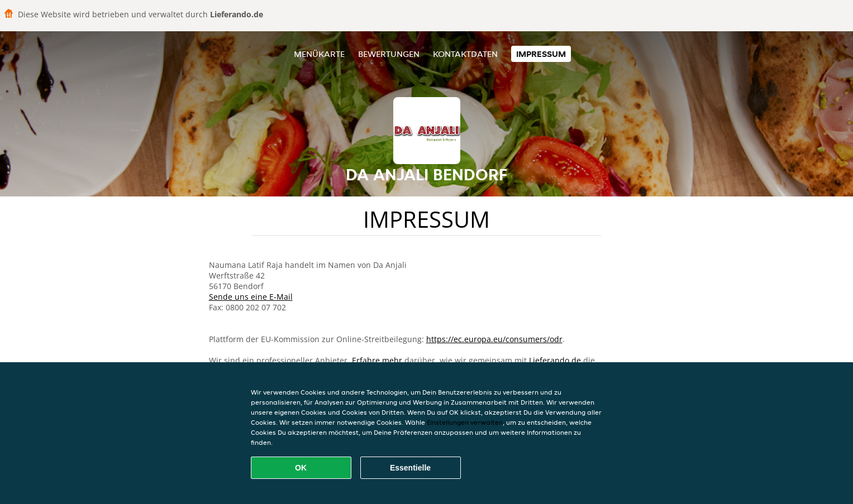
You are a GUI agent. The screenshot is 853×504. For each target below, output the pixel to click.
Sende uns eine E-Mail (251, 297)
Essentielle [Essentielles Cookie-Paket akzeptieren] (410, 468)
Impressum (541, 54)
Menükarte (319, 54)
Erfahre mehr (377, 360)
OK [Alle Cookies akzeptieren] (301, 468)
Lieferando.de (555, 360)
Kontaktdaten (465, 54)
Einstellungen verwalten (465, 422)
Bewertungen (389, 54)
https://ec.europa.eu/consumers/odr (494, 339)
